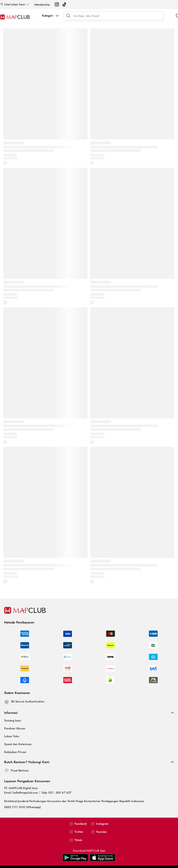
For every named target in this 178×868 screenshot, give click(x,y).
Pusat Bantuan (20, 770)
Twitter (76, 832)
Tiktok (76, 840)
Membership (42, 5)
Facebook (78, 824)
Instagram (100, 824)
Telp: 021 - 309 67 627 (56, 793)
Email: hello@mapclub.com (21, 793)
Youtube (99, 832)
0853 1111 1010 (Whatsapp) (23, 807)
